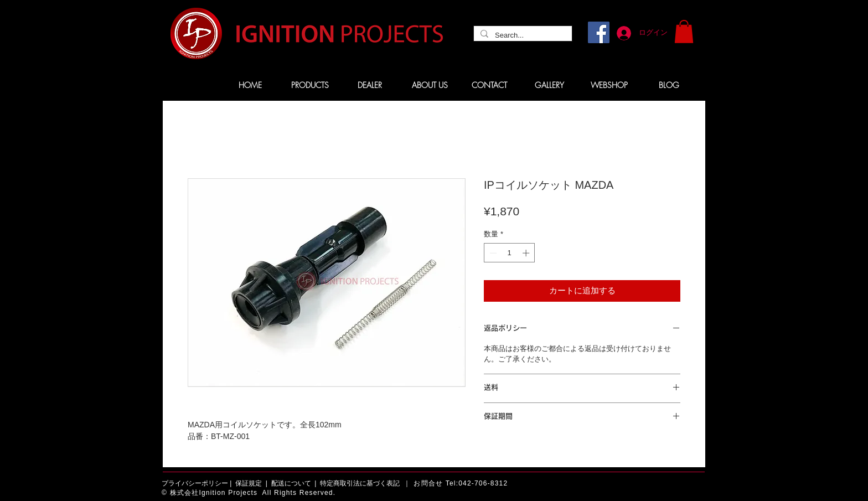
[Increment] (527, 253)
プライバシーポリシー (195, 483)
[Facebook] (599, 32)
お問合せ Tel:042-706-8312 (461, 483)
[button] (684, 32)
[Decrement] (492, 253)
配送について (291, 483)
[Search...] (522, 35)
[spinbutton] (510, 253)
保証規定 (249, 483)
